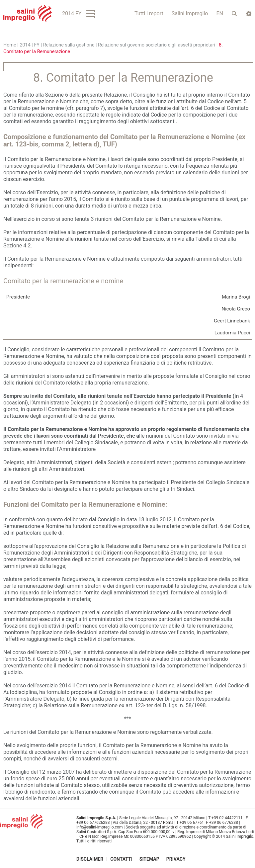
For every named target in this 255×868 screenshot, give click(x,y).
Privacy (176, 859)
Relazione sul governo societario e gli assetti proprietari (157, 45)
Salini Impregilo (190, 13)
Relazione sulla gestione (69, 45)
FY (37, 45)
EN (220, 13)
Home (10, 45)
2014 (25, 45)
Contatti (121, 859)
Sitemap (149, 859)
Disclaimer (90, 859)
